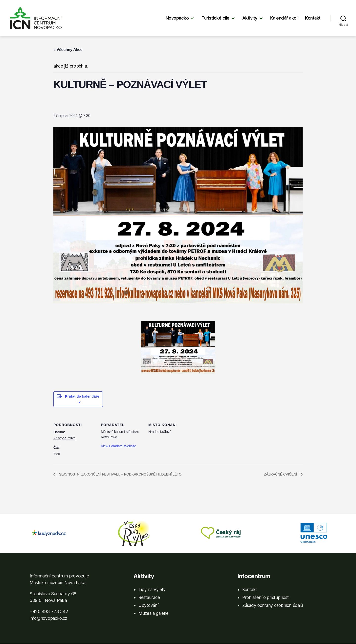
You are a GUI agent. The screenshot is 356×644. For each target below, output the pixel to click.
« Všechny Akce (68, 50)
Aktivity (250, 18)
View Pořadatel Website (118, 446)
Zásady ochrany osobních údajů (274, 606)
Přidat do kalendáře (82, 396)
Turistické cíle (215, 18)
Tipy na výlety (152, 590)
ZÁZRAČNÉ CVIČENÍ (279, 474)
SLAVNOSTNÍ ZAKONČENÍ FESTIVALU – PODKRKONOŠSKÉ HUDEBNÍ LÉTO (128, 474)
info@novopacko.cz (49, 618)
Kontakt (313, 18)
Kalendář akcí (284, 18)
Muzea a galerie (154, 613)
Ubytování (149, 606)
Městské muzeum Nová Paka (59, 583)
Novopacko (177, 18)
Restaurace (150, 598)
